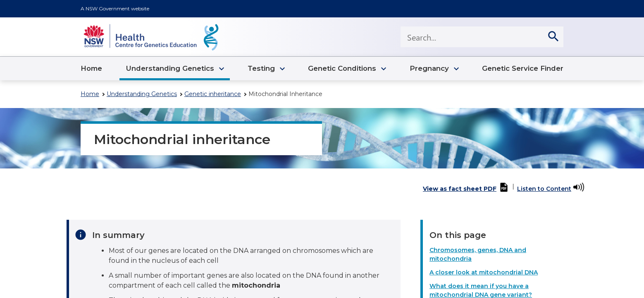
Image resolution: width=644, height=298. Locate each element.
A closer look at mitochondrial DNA (484, 272)
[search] (553, 37)
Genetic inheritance (213, 94)
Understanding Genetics (142, 94)
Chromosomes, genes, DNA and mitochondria (478, 254)
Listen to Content (544, 189)
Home (90, 94)
